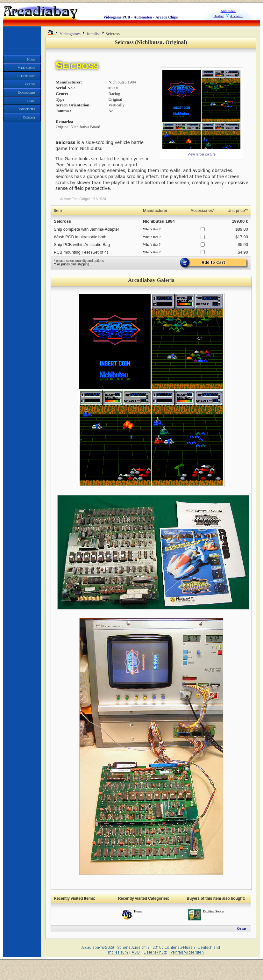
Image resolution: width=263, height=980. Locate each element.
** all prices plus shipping (71, 264)
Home (31, 59)
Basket (219, 16)
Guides (31, 84)
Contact (29, 117)
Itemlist (93, 34)
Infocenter (27, 109)
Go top (241, 928)
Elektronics (27, 76)
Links (31, 101)
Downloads (27, 92)
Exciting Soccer (214, 911)
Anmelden (228, 11)
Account (236, 16)
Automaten (143, 17)
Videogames (27, 68)
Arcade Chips (167, 17)
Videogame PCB (117, 17)
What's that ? (152, 229)
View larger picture (202, 154)
